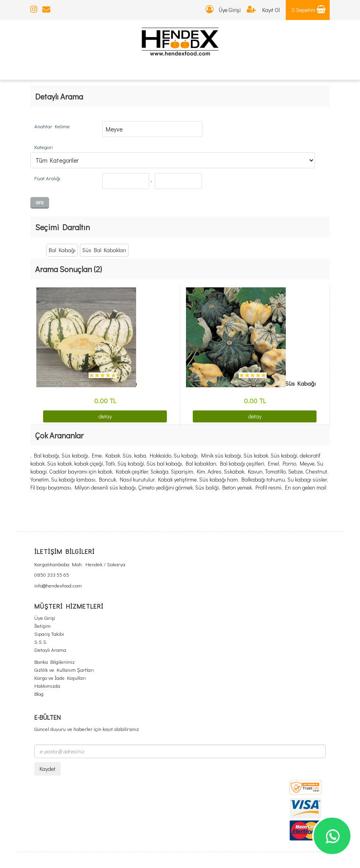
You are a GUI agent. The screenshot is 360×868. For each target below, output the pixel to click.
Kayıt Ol (263, 10)
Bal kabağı (46, 455)
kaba (140, 455)
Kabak (113, 455)
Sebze (296, 471)
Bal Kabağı (62, 250)
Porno (289, 463)
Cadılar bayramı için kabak (81, 471)
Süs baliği (207, 487)
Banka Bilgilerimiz (54, 662)
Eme (97, 455)
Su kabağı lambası (73, 479)
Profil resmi (268, 487)
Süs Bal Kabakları (104, 250)
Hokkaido (160, 455)
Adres (215, 471)
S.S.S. (41, 642)
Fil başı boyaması (51, 487)
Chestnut (316, 471)
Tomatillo (275, 471)
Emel (273, 463)
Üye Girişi (223, 10)
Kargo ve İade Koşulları (60, 678)
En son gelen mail (306, 487)
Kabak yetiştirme (177, 479)
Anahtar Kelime (52, 126)
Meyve (307, 463)
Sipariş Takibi (49, 634)
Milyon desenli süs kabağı (105, 487)
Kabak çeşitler (132, 471)
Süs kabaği (284, 455)
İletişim (43, 626)
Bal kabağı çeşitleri (242, 463)
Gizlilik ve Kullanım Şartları (64, 670)
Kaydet (47, 769)
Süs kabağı (75, 455)
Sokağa (159, 471)
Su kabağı (186, 455)
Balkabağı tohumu (263, 479)
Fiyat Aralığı (47, 178)
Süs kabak (256, 455)
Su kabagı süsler (307, 479)
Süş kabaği (131, 463)
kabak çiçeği (89, 463)
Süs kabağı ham (219, 479)
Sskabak (234, 471)
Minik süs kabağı (221, 455)
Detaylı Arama (50, 650)
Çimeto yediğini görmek (165, 487)
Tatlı (110, 463)
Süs (127, 455)
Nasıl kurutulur (137, 479)
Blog (39, 694)
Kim (201, 471)
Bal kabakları (201, 463)
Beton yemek (237, 487)
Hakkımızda (47, 686)
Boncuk (108, 479)
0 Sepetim (309, 10)
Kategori (44, 147)
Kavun (255, 471)
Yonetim (40, 479)
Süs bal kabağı (164, 463)
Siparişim (182, 471)
